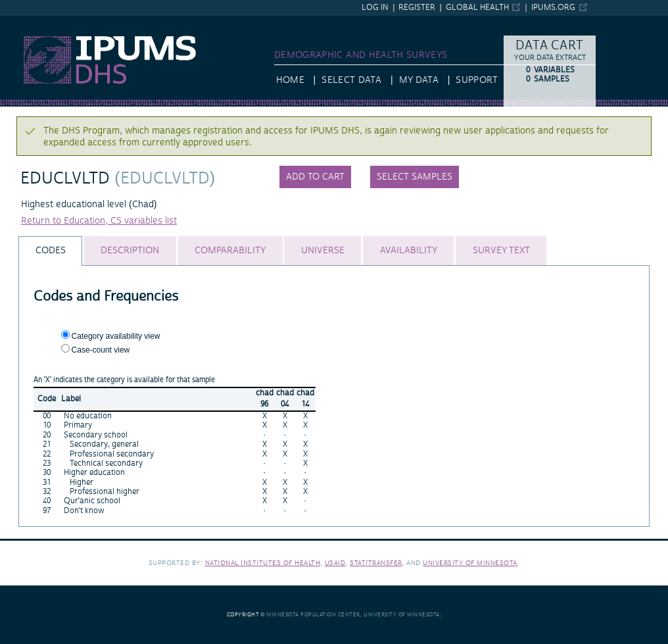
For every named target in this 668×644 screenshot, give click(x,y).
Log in (375, 8)
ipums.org (553, 8)
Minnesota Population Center (313, 615)
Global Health (477, 8)
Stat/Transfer (376, 563)
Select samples (415, 177)
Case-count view (101, 350)
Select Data (351, 80)
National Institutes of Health (263, 563)
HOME (290, 80)
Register (417, 8)
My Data (419, 80)
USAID (335, 563)
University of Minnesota (470, 563)
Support (476, 80)
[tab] (50, 251)
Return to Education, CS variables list (99, 221)
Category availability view (116, 336)
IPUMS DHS (25, 22)
